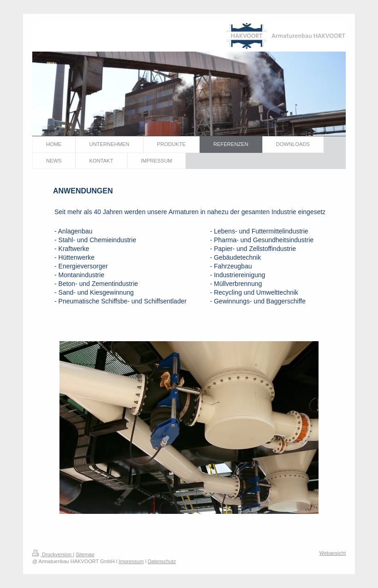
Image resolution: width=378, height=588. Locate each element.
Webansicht (333, 553)
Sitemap (85, 554)
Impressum (131, 561)
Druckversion (53, 554)
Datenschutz (162, 561)
